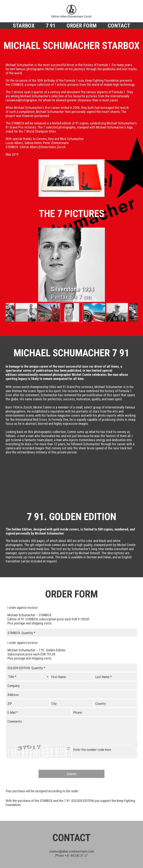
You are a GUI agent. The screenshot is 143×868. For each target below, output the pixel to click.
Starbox (24, 25)
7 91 (51, 25)
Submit (72, 746)
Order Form (82, 25)
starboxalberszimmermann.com (72, 824)
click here (68, 721)
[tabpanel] (71, 265)
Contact (119, 25)
